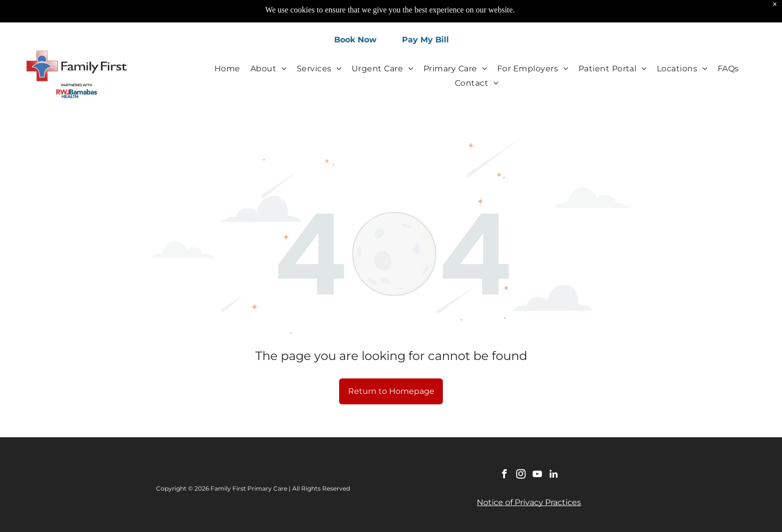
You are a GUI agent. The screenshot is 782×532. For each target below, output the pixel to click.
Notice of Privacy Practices (529, 502)
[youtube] (537, 475)
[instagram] (521, 475)
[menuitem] (227, 68)
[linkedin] (554, 475)
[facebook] (504, 475)
